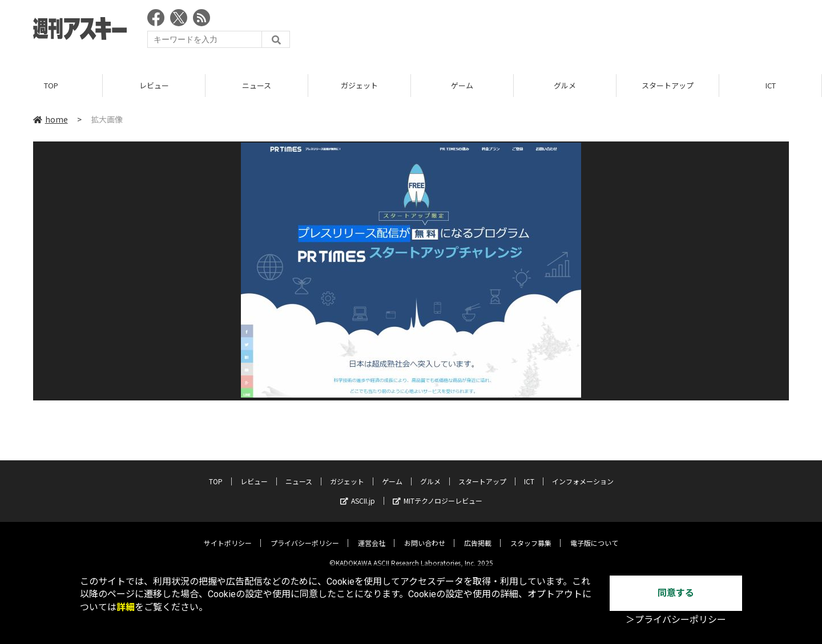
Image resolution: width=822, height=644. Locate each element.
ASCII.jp (358, 492)
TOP (51, 85)
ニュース (257, 85)
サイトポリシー (228, 534)
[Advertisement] (581, 31)
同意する (676, 593)
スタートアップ (668, 85)
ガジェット (359, 85)
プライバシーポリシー (305, 534)
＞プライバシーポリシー (676, 620)
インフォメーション (583, 473)
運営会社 (372, 534)
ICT (771, 85)
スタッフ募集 (531, 534)
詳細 (126, 607)
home (51, 119)
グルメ (565, 85)
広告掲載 (478, 534)
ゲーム (462, 85)
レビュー (154, 85)
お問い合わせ (425, 534)
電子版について (594, 534)
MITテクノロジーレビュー (438, 492)
